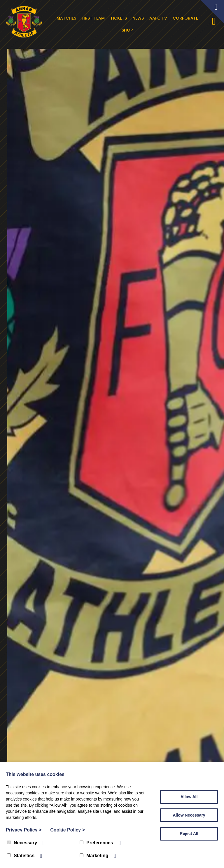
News (139, 18)
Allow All (189, 797)
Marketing (94, 856)
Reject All (189, 834)
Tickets (119, 18)
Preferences (96, 843)
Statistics (21, 856)
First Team (94, 18)
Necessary (22, 843)
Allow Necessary (189, 815)
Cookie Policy (68, 830)
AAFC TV (159, 18)
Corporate (186, 18)
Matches (67, 18)
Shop (128, 30)
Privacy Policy (24, 830)
